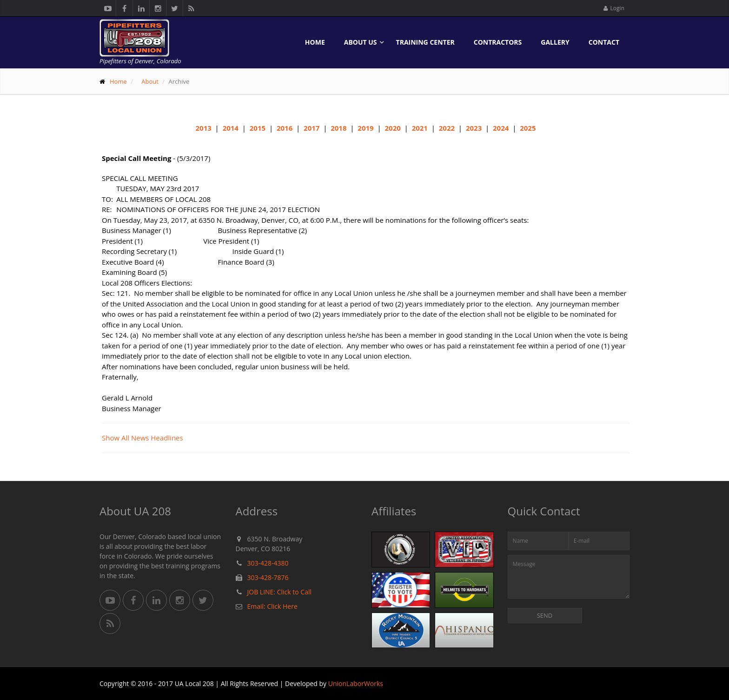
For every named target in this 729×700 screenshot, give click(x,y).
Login (614, 8)
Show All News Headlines (142, 438)
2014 (231, 128)
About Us (361, 42)
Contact (604, 42)
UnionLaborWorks (356, 683)
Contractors (498, 42)
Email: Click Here (272, 606)
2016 (285, 128)
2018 (338, 128)
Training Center (425, 42)
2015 (258, 128)
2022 (447, 128)
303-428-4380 (268, 563)
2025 (528, 128)
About (150, 81)
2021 (420, 128)
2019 (365, 128)
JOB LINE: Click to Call (279, 592)
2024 (501, 128)
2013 (204, 128)
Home (315, 42)
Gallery (555, 42)
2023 (474, 128)
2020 (392, 128)
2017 (311, 128)
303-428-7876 (268, 577)
